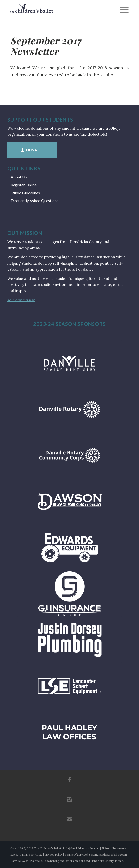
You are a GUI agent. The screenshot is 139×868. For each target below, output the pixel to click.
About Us (19, 177)
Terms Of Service (76, 855)
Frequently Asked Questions (34, 201)
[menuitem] (122, 10)
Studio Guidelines (25, 193)
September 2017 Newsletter (46, 46)
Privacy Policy (54, 855)
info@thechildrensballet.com (81, 848)
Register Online (24, 185)
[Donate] (32, 150)
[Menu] (122, 10)
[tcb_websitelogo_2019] (58, 10)
